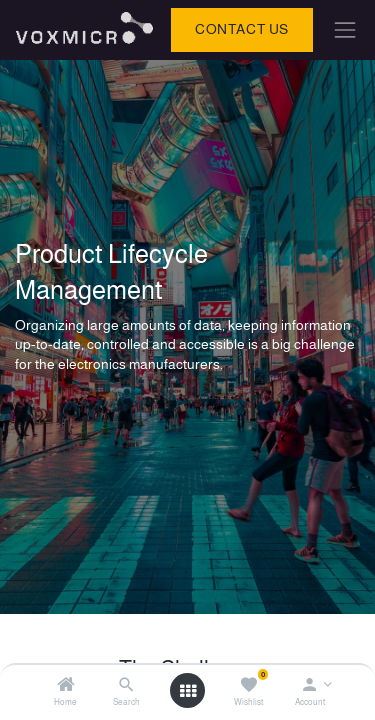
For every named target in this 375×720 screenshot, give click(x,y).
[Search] (126, 686)
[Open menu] (188, 691)
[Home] (66, 686)
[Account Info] (309, 686)
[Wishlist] (248, 686)
